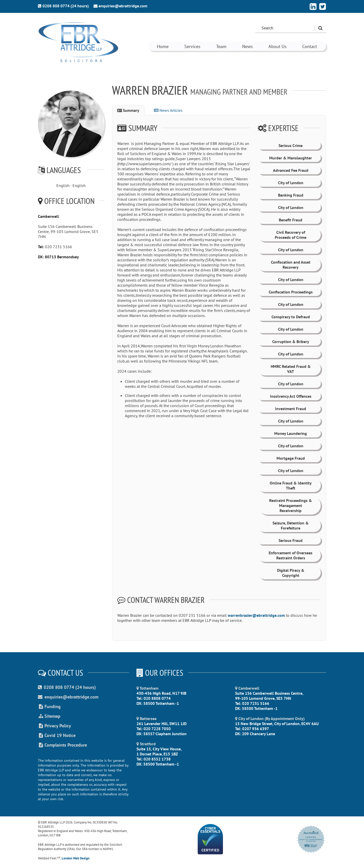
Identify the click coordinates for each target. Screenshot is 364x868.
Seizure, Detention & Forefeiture (291, 525)
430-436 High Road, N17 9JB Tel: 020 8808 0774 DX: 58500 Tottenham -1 (161, 696)
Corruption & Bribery (291, 342)
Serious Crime (291, 145)
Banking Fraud (291, 195)
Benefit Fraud (291, 220)
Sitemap (49, 716)
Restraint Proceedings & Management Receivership (291, 505)
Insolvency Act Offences (291, 396)
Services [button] (192, 46)
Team (221, 46)
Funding (49, 706)
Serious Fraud (291, 540)
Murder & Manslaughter (291, 158)
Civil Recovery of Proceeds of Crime (291, 235)
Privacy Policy (54, 726)
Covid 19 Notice (57, 735)
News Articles (168, 110)
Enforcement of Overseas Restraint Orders (291, 555)
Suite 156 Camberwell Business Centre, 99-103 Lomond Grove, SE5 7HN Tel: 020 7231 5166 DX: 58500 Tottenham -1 (269, 698)
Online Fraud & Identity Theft (291, 485)
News (247, 46)
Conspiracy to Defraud (291, 317)
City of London (291, 183)
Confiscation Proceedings (291, 292)
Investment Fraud (291, 409)
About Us (278, 46)
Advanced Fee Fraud (291, 170)
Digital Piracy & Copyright (291, 573)
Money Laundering (291, 433)
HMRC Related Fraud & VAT (291, 369)
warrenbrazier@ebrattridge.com (257, 615)
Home (163, 46)
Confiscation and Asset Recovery (291, 265)
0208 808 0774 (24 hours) (63, 6)
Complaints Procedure (62, 745)
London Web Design (76, 858)
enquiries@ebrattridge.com (120, 6)
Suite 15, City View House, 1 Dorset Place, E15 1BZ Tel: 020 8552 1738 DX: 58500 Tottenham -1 (159, 754)
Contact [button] (310, 46)
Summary (128, 110)
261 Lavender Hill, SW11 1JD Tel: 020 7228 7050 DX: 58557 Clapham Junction (162, 726)
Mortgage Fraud (291, 458)
